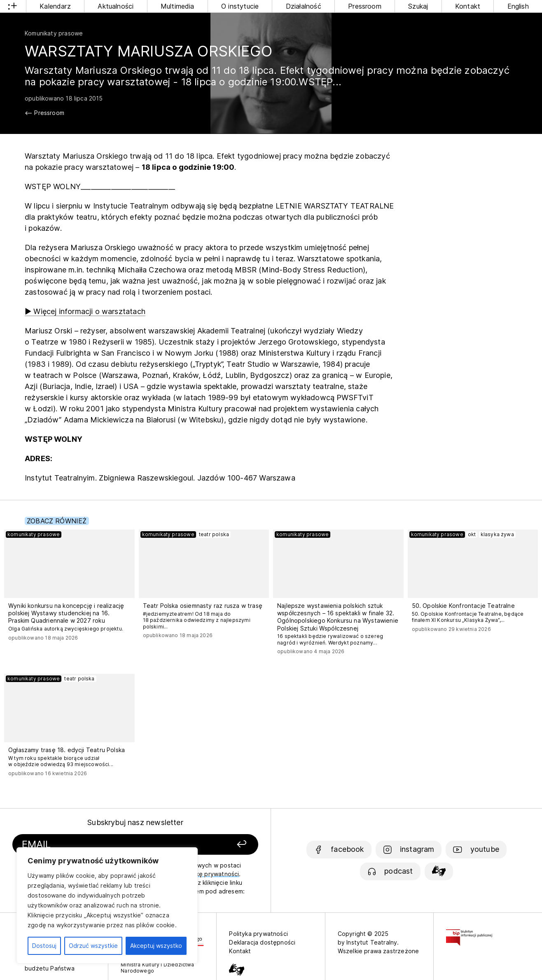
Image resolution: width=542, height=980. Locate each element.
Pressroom (365, 6)
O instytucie (240, 6)
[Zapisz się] (212, 845)
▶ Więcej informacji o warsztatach (85, 311)
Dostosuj (44, 946)
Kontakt (468, 6)
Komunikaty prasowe (54, 33)
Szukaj (418, 6)
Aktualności (116, 6)
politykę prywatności (210, 874)
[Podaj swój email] (98, 845)
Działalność (304, 6)
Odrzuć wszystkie (93, 946)
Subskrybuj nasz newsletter (135, 822)
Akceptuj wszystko (156, 946)
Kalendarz (55, 6)
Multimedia (178, 6)
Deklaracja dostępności (262, 942)
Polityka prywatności (258, 934)
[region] (107, 905)
